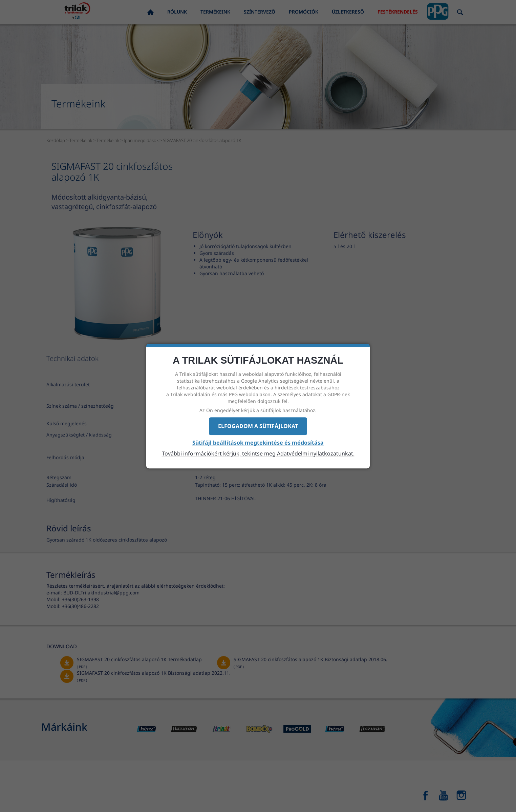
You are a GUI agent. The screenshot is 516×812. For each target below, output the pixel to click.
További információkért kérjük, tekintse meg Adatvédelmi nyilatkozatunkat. (258, 453)
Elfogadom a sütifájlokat (258, 426)
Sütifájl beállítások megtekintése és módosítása (258, 443)
